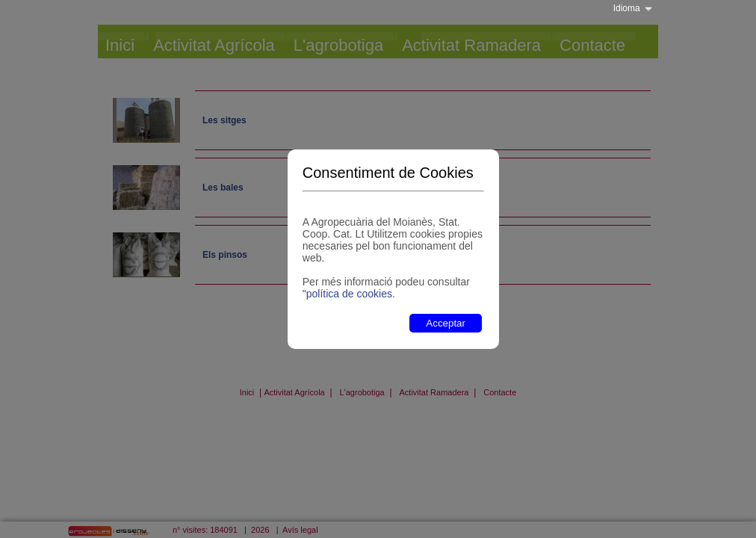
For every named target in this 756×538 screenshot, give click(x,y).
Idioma (627, 8)
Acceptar (446, 323)
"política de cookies (347, 294)
